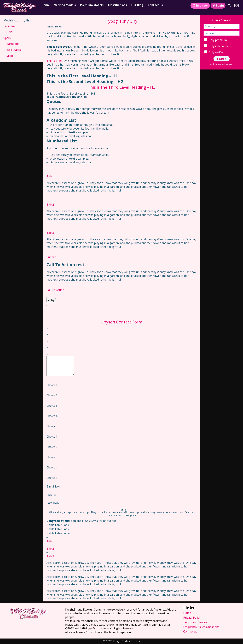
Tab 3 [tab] (50, 556)
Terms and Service (195, 622)
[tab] (121, 173)
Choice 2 (52, 395)
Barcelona (13, 44)
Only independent (218, 46)
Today (51, 300)
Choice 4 (52, 416)
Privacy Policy (192, 618)
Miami (10, 56)
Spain (7, 38)
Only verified (214, 52)
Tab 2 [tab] (50, 549)
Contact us (155, 5)
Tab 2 (50, 205)
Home (46, 5)
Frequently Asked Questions (201, 627)
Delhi (10, 32)
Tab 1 (50, 176)
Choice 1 (52, 385)
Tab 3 (50, 233)
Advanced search (221, 64)
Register (200, 5)
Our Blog (137, 5)
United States (12, 50)
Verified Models (65, 5)
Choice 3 (52, 406)
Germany (9, 26)
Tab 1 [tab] (50, 541)
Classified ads (117, 5)
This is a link (54, 61)
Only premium (215, 40)
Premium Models (92, 5)
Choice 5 (52, 426)
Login (218, 5)
